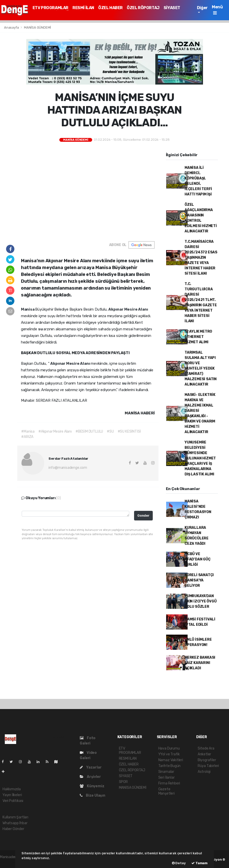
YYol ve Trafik (169, 754)
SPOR (123, 782)
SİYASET (172, 8)
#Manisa (28, 431)
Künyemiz (92, 786)
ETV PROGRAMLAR (50, 8)
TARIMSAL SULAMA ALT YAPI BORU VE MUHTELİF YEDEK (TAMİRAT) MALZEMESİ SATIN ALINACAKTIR (201, 368)
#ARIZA (27, 437)
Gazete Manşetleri (167, 791)
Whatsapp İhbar (15, 823)
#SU (110, 431)
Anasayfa (12, 27)
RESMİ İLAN (83, 8)
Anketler (204, 754)
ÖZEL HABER (110, 8)
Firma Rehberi (169, 783)
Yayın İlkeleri (12, 795)
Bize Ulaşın (93, 795)
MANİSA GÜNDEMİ (37, 27)
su (41, 329)
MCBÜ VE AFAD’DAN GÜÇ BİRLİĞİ (198, 559)
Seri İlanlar (167, 778)
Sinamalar (166, 772)
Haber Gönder (13, 829)
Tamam (199, 863)
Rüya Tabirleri (208, 766)
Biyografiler (207, 760)
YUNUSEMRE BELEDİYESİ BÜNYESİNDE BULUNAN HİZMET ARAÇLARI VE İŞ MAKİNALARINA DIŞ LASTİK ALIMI (200, 458)
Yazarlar (91, 767)
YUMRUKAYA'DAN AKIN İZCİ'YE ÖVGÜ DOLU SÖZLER (201, 601)
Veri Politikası (13, 801)
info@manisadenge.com (68, 468)
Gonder (143, 516)
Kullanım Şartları (15, 817)
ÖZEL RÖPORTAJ (143, 8)
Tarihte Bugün (170, 766)
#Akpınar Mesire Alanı (55, 431)
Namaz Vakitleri (171, 760)
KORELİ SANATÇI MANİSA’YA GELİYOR (199, 580)
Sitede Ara (206, 748)
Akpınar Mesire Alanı (128, 309)
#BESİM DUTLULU (89, 431)
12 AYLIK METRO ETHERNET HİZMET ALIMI (198, 337)
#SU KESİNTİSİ (129, 431)
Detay (179, 863)
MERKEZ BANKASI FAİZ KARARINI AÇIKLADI (200, 663)
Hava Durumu (169, 748)
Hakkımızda (12, 789)
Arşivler (90, 777)
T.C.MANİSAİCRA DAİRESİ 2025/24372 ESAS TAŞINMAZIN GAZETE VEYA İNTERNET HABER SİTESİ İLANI (201, 258)
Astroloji (204, 772)
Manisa (28, 309)
